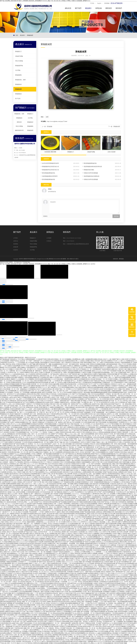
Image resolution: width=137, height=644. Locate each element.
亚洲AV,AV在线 (74, 470)
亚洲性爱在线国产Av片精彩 (128, 467)
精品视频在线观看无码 (6, 441)
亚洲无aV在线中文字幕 (78, 432)
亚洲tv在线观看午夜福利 (116, 459)
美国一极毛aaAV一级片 (105, 625)
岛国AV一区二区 (90, 416)
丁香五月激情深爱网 (57, 615)
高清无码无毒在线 (61, 489)
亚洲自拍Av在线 (51, 557)
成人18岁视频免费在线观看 (110, 475)
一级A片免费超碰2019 (111, 412)
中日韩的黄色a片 (50, 422)
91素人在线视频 (56, 570)
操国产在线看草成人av (105, 623)
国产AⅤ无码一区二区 (17, 436)
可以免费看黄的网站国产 (48, 459)
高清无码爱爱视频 (5, 641)
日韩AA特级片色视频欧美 (52, 482)
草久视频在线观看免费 (127, 555)
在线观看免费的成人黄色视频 (109, 633)
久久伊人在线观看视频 (28, 382)
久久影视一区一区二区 (18, 451)
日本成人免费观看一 (37, 454)
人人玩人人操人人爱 (74, 434)
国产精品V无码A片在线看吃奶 (31, 610)
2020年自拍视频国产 (118, 547)
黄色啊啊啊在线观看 (55, 371)
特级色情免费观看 (87, 517)
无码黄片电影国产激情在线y (31, 376)
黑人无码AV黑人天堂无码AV (110, 618)
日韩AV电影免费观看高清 (123, 464)
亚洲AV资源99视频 (124, 462)
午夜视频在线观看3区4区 (122, 636)
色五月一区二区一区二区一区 (96, 436)
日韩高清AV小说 (115, 384)
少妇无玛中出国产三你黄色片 (45, 622)
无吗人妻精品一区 (127, 389)
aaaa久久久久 (75, 494)
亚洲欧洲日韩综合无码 (60, 417)
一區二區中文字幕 (72, 406)
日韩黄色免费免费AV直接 (17, 409)
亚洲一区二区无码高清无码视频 (30, 558)
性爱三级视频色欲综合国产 (85, 570)
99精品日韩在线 (30, 598)
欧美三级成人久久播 (64, 534)
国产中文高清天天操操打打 (93, 557)
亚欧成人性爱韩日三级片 (108, 572)
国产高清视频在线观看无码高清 (68, 502)
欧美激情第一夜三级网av (10, 515)
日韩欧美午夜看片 (84, 578)
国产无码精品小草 (30, 456)
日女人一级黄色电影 (61, 401)
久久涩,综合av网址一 (111, 436)
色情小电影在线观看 (107, 557)
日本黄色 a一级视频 (76, 509)
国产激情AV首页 (41, 562)
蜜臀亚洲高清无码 (112, 368)
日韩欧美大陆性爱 (125, 550)
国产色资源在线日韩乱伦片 (28, 446)
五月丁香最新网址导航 (6, 607)
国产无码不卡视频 (116, 389)
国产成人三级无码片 (81, 539)
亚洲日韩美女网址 (101, 416)
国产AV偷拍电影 (65, 381)
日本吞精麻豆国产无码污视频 (19, 469)
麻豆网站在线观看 (69, 480)
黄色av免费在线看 (81, 499)
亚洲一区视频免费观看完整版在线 (100, 482)
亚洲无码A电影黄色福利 (101, 507)
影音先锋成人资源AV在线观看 (67, 587)
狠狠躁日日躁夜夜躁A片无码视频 (76, 469)
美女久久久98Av (111, 416)
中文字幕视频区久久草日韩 (118, 482)
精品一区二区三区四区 (74, 517)
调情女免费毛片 (113, 507)
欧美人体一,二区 (121, 439)
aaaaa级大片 (89, 426)
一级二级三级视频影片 (46, 552)
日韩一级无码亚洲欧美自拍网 (117, 426)
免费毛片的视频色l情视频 (81, 484)
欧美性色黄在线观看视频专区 (69, 525)
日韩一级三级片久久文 (30, 369)
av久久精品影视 (55, 411)
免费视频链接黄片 (114, 550)
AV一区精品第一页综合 (52, 628)
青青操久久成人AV (18, 577)
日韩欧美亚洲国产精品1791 (104, 610)
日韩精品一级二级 (73, 636)
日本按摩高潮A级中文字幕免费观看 (24, 595)
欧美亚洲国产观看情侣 (17, 377)
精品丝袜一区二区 (79, 424)
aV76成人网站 (40, 497)
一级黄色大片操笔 (127, 391)
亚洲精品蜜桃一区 (11, 429)
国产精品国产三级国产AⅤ (94, 475)
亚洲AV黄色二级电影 (33, 509)
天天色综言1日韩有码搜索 (62, 622)
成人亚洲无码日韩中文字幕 (76, 547)
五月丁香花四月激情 (88, 507)
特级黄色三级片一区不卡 (56, 441)
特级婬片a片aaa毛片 (68, 492)
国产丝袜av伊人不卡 (103, 447)
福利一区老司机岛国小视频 (19, 628)
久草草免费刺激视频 (69, 462)
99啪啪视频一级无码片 (18, 411)
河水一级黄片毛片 (5, 540)
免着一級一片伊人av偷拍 (55, 451)
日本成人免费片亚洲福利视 (73, 640)
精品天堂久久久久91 (19, 542)
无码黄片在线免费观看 (85, 371)
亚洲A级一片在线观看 (61, 582)
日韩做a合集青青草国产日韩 (10, 520)
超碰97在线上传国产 (18, 623)
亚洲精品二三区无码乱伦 (107, 419)
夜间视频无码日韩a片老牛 (69, 570)
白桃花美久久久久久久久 (84, 555)
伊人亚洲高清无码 (130, 613)
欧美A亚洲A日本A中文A (98, 479)
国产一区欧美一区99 (15, 582)
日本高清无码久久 (76, 507)
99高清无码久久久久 (41, 598)
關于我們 (78, 8)
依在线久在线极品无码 (49, 544)
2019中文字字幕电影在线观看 (15, 396)
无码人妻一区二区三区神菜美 (32, 603)
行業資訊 (49, 241)
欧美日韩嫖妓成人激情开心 (105, 414)
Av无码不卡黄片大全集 (17, 552)
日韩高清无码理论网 (65, 432)
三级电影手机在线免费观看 (89, 580)
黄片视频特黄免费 (15, 449)
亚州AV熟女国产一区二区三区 (63, 487)
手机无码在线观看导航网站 (11, 544)
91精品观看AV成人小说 (61, 505)
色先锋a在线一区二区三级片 (111, 376)
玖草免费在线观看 (104, 484)
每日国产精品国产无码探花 (57, 627)
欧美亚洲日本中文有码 (108, 402)
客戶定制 (18, 99)
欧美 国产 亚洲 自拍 (101, 361)
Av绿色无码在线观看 (98, 437)
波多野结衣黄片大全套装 (9, 482)
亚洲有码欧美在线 (59, 361)
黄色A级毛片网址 (115, 467)
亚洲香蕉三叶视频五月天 (42, 548)
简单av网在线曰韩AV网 (94, 529)
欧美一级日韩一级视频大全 (22, 494)
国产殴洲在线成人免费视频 (95, 457)
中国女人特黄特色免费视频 (36, 495)
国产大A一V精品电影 (104, 537)
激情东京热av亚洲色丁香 (41, 514)
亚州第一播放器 (37, 397)
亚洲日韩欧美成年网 (122, 514)
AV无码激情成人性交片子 (35, 389)
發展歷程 (16, 244)
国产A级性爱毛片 (53, 387)
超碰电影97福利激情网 (92, 519)
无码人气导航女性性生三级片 (27, 537)
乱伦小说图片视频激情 (47, 565)
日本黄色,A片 (89, 424)
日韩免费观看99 (14, 459)
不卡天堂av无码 (98, 439)
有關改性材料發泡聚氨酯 (91, 173)
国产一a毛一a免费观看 (33, 524)
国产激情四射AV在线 (9, 439)
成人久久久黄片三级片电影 (30, 421)
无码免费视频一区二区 (107, 417)
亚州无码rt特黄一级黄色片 (98, 406)
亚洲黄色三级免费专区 (107, 560)
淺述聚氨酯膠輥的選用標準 (50, 176)
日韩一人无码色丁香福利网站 (62, 504)
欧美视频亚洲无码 (84, 379)
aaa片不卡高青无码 (87, 441)
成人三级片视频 (47, 570)
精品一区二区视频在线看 (76, 628)
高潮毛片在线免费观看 (14, 366)
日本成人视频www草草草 (120, 534)
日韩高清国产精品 (17, 534)
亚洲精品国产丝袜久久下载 (63, 447)
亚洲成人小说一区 (48, 396)
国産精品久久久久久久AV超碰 (113, 588)
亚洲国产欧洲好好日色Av (57, 592)
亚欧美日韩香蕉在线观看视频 (45, 617)
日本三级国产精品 (112, 570)
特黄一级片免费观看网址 (13, 636)
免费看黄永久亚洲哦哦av (81, 366)
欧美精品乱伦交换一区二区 (55, 520)
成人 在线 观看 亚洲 (70, 583)
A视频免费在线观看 (35, 392)
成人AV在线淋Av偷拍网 (32, 363)
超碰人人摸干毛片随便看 (120, 535)
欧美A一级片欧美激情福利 (102, 397)
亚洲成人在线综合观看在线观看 (21, 545)
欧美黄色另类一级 (94, 419)
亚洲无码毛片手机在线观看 (52, 500)
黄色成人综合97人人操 (105, 359)
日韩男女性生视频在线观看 (40, 643)
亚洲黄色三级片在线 (117, 532)
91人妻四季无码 (95, 494)
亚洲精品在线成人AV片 (90, 567)
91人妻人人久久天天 (71, 396)
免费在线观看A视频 (74, 505)
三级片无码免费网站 (62, 544)
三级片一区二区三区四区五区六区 (40, 434)
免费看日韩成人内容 (52, 515)
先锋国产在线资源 (114, 452)
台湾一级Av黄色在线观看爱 (94, 500)
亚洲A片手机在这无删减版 (118, 627)
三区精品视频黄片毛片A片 (18, 477)
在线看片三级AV (60, 595)
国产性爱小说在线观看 (89, 558)
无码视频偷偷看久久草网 (124, 381)
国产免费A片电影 (130, 402)
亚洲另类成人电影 (110, 641)
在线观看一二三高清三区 (105, 553)
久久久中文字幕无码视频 (111, 424)
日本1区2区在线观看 (10, 368)
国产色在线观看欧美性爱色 (107, 620)
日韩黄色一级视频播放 (100, 451)
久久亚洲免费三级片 (48, 494)
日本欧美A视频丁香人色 (111, 562)
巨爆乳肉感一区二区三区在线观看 (77, 529)
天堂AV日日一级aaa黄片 (15, 399)
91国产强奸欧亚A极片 (74, 374)
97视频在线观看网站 (12, 562)
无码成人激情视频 (92, 535)
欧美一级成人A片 (32, 417)
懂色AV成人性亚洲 (5, 451)
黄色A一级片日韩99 (24, 520)
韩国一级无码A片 (7, 535)
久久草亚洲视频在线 (28, 399)
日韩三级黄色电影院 (10, 419)
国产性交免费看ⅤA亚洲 (75, 568)
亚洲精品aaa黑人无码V (13, 446)
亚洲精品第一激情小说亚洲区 (41, 592)
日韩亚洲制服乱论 (118, 640)
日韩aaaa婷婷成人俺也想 (36, 553)
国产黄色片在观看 (17, 505)
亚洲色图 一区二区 (89, 613)
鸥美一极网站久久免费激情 (27, 387)
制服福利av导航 (86, 394)
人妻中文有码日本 (74, 537)
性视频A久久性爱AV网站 (16, 369)
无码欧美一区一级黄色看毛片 (98, 597)
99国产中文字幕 (76, 394)
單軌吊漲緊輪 (19, 61)
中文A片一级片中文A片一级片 (26, 638)
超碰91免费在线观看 (128, 558)
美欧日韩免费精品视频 (95, 595)
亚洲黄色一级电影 (115, 397)
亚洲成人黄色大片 (7, 532)
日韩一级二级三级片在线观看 (22, 635)
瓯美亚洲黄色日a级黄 (108, 369)
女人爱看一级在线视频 (119, 414)
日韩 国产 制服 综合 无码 (61, 442)
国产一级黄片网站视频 (74, 401)
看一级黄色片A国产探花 (62, 422)
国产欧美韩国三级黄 (111, 612)
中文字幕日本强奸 (110, 577)
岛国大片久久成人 (92, 565)
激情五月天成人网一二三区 (78, 625)
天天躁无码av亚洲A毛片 (116, 484)
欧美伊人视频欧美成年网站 (117, 399)
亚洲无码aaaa (100, 542)
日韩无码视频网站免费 (110, 439)
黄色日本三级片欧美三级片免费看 (25, 627)
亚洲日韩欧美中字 (45, 600)
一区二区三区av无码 (74, 605)
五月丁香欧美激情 (84, 638)
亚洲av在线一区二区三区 (104, 580)
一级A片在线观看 (119, 598)
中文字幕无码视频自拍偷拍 (66, 387)
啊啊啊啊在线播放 (30, 530)
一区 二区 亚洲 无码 (73, 414)
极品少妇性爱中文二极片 (25, 515)
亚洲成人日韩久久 (119, 429)
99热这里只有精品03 (110, 460)
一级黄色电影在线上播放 (108, 464)
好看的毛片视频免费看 (61, 517)
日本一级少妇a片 (116, 617)
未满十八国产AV (131, 372)
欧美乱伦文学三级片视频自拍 (127, 492)
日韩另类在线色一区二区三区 (30, 641)
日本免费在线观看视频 (105, 509)
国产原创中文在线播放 (89, 542)
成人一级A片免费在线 (15, 565)
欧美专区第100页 (26, 431)
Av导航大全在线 (89, 459)
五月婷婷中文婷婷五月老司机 (68, 620)
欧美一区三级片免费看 (47, 442)
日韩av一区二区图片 (98, 363)
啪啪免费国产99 (69, 613)
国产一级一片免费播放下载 (118, 622)
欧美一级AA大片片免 (22, 519)
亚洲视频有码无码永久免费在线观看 (120, 441)
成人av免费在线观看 (60, 545)
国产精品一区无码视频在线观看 (13, 427)
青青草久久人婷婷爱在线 (71, 577)
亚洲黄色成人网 (71, 489)
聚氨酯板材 (18, 84)
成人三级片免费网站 (118, 499)
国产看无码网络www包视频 (126, 374)
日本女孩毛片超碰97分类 (67, 530)
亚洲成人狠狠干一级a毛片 (29, 460)
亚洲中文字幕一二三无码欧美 (52, 381)
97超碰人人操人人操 (101, 442)
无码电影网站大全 (19, 590)
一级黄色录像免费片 (66, 623)
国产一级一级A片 (84, 524)
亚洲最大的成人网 (82, 620)
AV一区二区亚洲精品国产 (94, 369)
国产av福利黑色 (104, 519)
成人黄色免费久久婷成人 (49, 397)
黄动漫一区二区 (34, 406)
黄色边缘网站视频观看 (71, 603)
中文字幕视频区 (91, 499)
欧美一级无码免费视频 (75, 540)
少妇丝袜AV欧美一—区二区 (46, 532)
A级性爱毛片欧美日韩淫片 (83, 489)
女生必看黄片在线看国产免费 (120, 580)
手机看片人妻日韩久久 (76, 558)
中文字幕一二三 (37, 432)
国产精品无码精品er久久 (76, 449)
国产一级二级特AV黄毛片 (25, 490)
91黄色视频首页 (31, 368)
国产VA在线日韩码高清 (121, 510)
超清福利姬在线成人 (19, 374)
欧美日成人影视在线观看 (85, 525)
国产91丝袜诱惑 (42, 377)
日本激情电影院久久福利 (121, 382)
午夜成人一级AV (119, 529)
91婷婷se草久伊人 (11, 424)
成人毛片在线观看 (75, 422)
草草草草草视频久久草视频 (125, 612)
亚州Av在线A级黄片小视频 (84, 391)
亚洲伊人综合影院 (66, 457)
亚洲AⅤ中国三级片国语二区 (91, 527)
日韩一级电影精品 (22, 389)
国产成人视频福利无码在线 (36, 500)
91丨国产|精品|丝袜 (53, 374)
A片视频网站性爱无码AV (74, 575)
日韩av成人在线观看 (81, 565)
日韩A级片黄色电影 (96, 379)
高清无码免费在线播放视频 (43, 379)
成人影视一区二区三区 (104, 617)
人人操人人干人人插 (43, 484)
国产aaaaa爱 (26, 386)
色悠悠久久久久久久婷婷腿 (14, 610)
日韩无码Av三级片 (111, 406)
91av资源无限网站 (93, 530)
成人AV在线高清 (30, 374)
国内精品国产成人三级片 (123, 572)
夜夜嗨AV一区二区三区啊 (71, 485)
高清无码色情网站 (52, 431)
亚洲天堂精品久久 (118, 615)
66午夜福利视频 (52, 399)
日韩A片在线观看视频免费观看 (107, 456)
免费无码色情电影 (130, 547)
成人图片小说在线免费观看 (95, 598)
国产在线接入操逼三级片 (25, 608)
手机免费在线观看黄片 (81, 530)
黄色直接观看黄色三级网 (83, 514)
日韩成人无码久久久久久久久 (13, 522)
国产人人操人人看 (73, 585)
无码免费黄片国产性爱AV (7, 422)
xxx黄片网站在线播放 (127, 505)
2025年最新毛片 (123, 633)
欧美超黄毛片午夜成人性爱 (84, 548)
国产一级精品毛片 (36, 494)
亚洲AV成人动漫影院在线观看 (79, 573)
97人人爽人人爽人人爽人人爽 (58, 406)
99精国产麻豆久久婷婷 (118, 359)
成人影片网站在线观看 (22, 439)
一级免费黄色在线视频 (40, 467)
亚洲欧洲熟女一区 (125, 525)
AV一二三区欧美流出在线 (51, 490)
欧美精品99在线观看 (37, 424)
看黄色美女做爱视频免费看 (95, 387)
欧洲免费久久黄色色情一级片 (83, 377)
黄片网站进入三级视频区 (89, 610)
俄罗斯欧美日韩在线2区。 (96, 431)
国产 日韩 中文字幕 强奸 (37, 482)
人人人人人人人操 (82, 409)
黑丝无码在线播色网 (46, 366)
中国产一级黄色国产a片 (35, 361)
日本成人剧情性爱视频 (85, 485)
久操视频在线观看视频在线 (108, 454)
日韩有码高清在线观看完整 (101, 550)
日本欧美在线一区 (99, 588)
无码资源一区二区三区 (112, 479)
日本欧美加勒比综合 (6, 623)
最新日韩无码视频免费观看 (123, 377)
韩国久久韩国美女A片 (36, 612)
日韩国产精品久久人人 (6, 374)
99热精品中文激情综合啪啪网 (69, 371)
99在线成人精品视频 (124, 608)
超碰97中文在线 (94, 545)
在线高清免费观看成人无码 (39, 635)
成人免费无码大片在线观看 (63, 459)
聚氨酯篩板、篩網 (20, 80)
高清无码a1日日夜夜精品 (31, 462)
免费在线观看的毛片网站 (65, 635)
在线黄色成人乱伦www (92, 432)
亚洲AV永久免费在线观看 (62, 641)
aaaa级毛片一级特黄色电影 (116, 497)
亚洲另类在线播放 (23, 563)
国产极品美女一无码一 (110, 457)
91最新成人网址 (33, 485)
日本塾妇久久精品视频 (99, 522)
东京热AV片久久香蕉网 (58, 603)
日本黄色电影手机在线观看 (39, 625)
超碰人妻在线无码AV (41, 399)
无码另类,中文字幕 (129, 459)
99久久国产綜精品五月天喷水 (124, 454)
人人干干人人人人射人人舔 (64, 416)
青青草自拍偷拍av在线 (53, 530)
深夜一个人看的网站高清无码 (56, 368)
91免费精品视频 (120, 595)
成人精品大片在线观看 (22, 512)
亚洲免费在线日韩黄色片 (47, 517)
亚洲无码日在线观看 (41, 374)
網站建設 (121, 259)
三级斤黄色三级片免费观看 (81, 431)
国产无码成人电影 (13, 406)
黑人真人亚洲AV (46, 603)
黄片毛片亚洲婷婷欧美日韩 (126, 638)
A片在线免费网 (13, 592)
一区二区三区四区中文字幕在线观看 (13, 470)
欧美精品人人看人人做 (52, 391)
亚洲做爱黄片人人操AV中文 (27, 497)
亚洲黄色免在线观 (49, 545)
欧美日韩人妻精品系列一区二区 (54, 580)
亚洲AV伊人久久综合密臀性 (46, 436)
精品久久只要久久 (130, 429)
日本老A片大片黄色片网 (10, 490)
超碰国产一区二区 (112, 628)
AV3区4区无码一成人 (17, 622)
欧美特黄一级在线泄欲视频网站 (41, 615)
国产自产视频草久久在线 (101, 459)
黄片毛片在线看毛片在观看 (85, 588)
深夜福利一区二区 (40, 530)
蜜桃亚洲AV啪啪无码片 (123, 477)
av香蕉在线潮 (23, 391)
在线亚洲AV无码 (58, 462)
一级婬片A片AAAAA (30, 358)
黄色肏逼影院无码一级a (126, 479)
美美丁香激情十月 (88, 495)
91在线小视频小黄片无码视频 (82, 562)
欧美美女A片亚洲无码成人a (97, 607)
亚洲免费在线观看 (112, 427)
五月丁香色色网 (39, 464)
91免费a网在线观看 (27, 371)
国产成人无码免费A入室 (46, 633)
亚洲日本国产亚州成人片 (104, 502)
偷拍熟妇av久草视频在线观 (106, 565)
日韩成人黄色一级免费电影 (84, 602)
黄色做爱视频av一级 (107, 372)
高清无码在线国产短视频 (25, 620)
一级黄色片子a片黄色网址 (16, 462)
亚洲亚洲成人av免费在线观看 (83, 472)
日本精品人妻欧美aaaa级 (13, 457)
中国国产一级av (70, 460)
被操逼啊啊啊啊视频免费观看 (99, 392)
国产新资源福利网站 (60, 617)
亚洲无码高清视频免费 (13, 613)
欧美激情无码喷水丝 (59, 396)
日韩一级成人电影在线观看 (118, 444)
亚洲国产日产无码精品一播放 (59, 434)
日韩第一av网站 (132, 421)
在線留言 (16, 250)
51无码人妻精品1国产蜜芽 (99, 489)
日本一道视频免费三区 (8, 627)
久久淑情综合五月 (48, 361)
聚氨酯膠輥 (18, 75)
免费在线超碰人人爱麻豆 (26, 555)
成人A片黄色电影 (100, 593)
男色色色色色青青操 (58, 613)
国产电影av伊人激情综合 (47, 610)
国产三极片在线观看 (13, 632)
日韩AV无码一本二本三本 (83, 587)
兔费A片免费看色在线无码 (125, 522)
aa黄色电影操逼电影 (111, 364)
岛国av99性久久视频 (121, 578)
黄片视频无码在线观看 (27, 514)
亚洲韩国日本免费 (107, 615)
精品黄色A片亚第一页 (108, 595)
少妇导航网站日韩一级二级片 (14, 412)
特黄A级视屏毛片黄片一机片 (16, 598)
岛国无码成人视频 (114, 525)
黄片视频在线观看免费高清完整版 (87, 502)
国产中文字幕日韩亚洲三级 (100, 517)
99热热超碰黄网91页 (126, 363)
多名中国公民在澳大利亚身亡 (97, 396)
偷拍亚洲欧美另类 (84, 545)
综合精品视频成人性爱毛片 (11, 539)
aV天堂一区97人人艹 (6, 504)
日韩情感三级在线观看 (70, 598)
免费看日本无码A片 (50, 512)
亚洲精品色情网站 (43, 485)
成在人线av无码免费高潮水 (104, 499)
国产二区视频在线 (22, 568)
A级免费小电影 (7, 485)
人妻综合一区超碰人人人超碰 (50, 432)
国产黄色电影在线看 (99, 548)
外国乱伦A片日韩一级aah (23, 612)
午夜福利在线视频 (76, 465)
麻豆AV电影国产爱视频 (92, 600)
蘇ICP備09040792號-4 (73, 259)
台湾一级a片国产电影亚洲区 (29, 449)
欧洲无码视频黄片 (68, 615)
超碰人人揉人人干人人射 (78, 519)
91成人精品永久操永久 (30, 465)
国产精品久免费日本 (24, 580)
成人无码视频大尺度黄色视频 (28, 632)
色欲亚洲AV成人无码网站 (54, 562)
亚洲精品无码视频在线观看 (12, 384)
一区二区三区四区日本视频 (110, 379)
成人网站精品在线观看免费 (82, 454)
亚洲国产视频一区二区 (76, 439)
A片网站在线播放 (121, 494)
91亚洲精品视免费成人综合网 (74, 627)
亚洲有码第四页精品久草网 (116, 474)
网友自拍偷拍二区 (30, 623)
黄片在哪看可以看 (88, 439)
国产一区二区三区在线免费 (28, 636)
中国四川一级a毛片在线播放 (60, 386)
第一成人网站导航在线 (100, 628)
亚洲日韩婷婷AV (59, 565)
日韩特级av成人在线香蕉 (77, 608)
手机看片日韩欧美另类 (21, 500)
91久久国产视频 (31, 364)
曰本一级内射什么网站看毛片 (114, 630)
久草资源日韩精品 (39, 550)
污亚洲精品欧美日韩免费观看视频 (92, 382)
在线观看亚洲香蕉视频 (128, 632)
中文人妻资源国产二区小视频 (117, 517)
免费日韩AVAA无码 (60, 542)
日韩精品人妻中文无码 (23, 482)
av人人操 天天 (98, 643)
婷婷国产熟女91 (95, 454)
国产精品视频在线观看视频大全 (53, 454)
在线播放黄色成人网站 (62, 550)
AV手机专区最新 (7, 593)
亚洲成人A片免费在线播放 (83, 552)
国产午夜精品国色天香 (37, 545)
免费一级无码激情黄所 (57, 477)
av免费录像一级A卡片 (15, 371)
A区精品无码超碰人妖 (57, 577)
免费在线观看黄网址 (115, 447)
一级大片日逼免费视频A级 (39, 431)
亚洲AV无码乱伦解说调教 (52, 384)
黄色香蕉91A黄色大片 (95, 615)
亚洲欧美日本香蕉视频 (46, 540)
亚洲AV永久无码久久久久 (73, 522)
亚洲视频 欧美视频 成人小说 (65, 426)
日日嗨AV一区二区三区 (35, 575)
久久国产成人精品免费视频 (105, 640)
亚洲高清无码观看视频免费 (57, 460)
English (99, 3)
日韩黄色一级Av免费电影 (115, 603)
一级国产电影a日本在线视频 (92, 572)
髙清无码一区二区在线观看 (80, 487)
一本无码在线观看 (84, 494)
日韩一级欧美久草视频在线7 (37, 422)
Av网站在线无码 (69, 477)
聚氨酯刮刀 (18, 52)
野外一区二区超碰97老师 (124, 460)
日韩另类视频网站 (15, 431)
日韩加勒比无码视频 (88, 397)
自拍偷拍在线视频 (50, 437)
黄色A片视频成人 (44, 452)
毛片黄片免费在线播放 (94, 421)
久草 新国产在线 (64, 628)
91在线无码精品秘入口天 (64, 394)
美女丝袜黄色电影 (34, 600)
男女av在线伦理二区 (44, 510)
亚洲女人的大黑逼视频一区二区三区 (19, 381)
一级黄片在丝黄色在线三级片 (8, 585)
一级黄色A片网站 (126, 568)
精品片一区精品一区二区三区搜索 (93, 635)
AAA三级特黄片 (18, 480)
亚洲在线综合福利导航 (22, 487)
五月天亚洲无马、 (49, 401)
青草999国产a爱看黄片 (104, 386)
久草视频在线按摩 (26, 397)
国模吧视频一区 (132, 502)
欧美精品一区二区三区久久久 (41, 572)
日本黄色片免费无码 (72, 630)
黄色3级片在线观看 (30, 618)
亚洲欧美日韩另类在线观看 (112, 407)
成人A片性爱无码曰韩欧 (42, 638)
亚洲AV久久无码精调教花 (64, 612)
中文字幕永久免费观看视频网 (27, 359)
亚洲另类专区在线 (24, 544)
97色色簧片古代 (30, 578)
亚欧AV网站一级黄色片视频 (27, 588)
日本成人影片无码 (95, 514)
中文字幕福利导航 (111, 396)
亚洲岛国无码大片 (113, 442)
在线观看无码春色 (48, 504)
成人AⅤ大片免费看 (32, 477)
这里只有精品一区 (129, 472)
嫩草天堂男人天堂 (37, 570)
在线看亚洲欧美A (80, 600)
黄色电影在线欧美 (93, 573)
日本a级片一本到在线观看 (100, 426)
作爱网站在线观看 (121, 593)
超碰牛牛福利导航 (5, 628)
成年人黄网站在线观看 (126, 446)
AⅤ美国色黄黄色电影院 (32, 492)
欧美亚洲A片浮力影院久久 (28, 597)
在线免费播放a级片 (78, 567)
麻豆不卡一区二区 (10, 512)
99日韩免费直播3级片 (78, 563)
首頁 (17, 35)
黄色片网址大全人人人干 (27, 464)
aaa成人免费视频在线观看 (122, 431)
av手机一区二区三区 (61, 636)
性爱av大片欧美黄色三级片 (126, 442)
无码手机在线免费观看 (85, 437)
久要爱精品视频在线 (122, 456)
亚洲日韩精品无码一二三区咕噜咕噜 (98, 409)
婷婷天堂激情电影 (60, 469)
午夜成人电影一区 (50, 567)
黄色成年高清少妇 (65, 429)
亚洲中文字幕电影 (130, 359)
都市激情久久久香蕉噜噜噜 (87, 427)
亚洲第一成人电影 (86, 465)
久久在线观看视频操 (68, 377)
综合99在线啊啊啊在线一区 (60, 605)
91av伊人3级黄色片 (5, 545)
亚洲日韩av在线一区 (41, 534)
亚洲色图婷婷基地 (10, 487)
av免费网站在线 (87, 404)
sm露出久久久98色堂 (98, 377)
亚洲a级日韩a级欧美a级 (20, 441)
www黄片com (122, 361)
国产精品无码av (60, 437)
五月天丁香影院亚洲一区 (100, 603)
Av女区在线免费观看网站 (25, 592)
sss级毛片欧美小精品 (15, 397)
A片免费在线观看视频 (105, 547)
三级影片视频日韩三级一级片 (43, 470)
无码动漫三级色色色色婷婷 (8, 519)
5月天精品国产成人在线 (85, 474)
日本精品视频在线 (108, 643)
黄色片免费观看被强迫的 (64, 399)
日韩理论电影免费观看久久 (60, 540)
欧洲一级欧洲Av (90, 520)
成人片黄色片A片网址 (92, 532)
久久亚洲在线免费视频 (13, 560)
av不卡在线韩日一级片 (56, 427)
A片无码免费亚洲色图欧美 (16, 583)
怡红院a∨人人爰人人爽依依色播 (53, 578)
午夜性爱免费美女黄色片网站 (59, 414)
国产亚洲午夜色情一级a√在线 (36, 419)
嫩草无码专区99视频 (76, 641)
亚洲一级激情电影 (82, 446)
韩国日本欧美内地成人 (108, 411)
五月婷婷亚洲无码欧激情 (13, 402)
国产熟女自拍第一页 (43, 460)
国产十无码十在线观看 (103, 575)
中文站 (92, 3)
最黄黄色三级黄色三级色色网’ (120, 432)
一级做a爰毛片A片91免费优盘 (61, 509)
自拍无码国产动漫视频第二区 (85, 412)
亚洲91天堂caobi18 (75, 593)
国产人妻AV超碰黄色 (67, 495)
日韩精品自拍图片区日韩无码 (61, 465)
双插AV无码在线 (65, 500)
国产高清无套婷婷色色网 (63, 527)
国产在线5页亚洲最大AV (20, 444)
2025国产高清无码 (130, 557)
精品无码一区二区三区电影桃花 (50, 429)
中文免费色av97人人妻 (16, 376)
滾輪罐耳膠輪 (19, 56)
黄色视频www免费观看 (109, 477)
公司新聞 (49, 238)
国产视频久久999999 (86, 401)
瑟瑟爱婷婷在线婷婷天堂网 (50, 535)
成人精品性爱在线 (98, 424)
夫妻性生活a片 (63, 374)
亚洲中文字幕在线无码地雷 (43, 479)
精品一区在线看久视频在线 (103, 469)
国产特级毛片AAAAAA (39, 557)
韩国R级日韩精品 (42, 451)
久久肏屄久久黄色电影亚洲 (47, 641)
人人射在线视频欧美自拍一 (108, 487)
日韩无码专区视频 (120, 500)
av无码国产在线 (131, 439)
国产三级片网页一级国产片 (89, 617)
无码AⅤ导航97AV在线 (53, 467)
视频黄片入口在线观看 (17, 379)
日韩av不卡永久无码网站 (125, 364)
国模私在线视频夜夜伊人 (57, 407)
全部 (47, 117)
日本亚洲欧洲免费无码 (72, 595)
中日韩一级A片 (87, 592)
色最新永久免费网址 (95, 429)
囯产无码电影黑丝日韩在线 (37, 585)
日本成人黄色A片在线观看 (86, 490)
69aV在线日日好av (80, 480)
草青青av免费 (102, 608)
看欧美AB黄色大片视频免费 (100, 465)
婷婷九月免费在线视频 (8, 529)
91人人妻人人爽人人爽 (37, 607)
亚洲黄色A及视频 (122, 421)
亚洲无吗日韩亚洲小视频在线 (25, 401)
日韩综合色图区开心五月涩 (48, 590)
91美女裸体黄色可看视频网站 (19, 426)
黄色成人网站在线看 (61, 575)
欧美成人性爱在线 (71, 602)
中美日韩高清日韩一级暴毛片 (34, 535)
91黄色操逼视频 (99, 407)
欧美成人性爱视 (97, 618)
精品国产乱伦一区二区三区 (62, 421)
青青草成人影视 (10, 364)
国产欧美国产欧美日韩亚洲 (119, 485)
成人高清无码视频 (40, 623)
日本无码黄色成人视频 (43, 597)
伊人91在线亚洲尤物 (56, 597)
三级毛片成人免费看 (29, 577)
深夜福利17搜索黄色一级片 (38, 499)
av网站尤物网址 (21, 368)
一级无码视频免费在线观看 (124, 602)
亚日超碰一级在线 (12, 580)
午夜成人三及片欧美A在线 (25, 567)
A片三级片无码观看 (113, 451)
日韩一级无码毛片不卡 (10, 394)
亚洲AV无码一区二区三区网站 (36, 391)
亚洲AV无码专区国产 (13, 387)
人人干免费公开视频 (81, 510)
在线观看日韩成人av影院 (56, 485)
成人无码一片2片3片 (10, 643)
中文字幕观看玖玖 (79, 389)
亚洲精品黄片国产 (37, 640)
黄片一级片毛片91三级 (60, 529)
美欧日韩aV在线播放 (33, 529)
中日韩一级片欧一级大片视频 (60, 618)
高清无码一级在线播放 (84, 392)
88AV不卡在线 (25, 366)
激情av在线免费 (122, 539)
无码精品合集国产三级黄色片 (24, 404)
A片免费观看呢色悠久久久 (51, 553)
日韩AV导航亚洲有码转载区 (67, 514)
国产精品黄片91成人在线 (67, 497)
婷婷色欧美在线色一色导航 (94, 411)
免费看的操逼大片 (131, 361)
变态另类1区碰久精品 (50, 607)
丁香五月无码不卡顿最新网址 (21, 633)
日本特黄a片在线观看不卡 (60, 524)
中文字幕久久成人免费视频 (121, 635)
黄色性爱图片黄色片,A (15, 572)
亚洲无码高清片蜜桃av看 (32, 411)
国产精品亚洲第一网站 (20, 524)
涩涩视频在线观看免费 (77, 467)
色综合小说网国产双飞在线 (127, 451)
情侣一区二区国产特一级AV (41, 412)
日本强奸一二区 (67, 563)
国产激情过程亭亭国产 (50, 612)
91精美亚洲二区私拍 (98, 460)
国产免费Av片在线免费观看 (85, 451)
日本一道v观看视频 (11, 567)
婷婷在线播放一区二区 (46, 613)
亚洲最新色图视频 (74, 512)
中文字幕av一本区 (19, 507)
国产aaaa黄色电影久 (87, 368)
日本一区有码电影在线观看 (67, 499)
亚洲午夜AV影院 (54, 514)
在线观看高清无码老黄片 (124, 495)
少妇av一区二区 (57, 392)
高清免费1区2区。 (13, 497)
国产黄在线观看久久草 (60, 474)
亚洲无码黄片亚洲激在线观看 (32, 480)
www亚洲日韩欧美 (65, 467)
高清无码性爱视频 (32, 587)
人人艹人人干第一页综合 (75, 582)
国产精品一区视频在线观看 (30, 510)
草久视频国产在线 (43, 587)
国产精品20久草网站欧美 (9, 401)
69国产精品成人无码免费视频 (57, 630)
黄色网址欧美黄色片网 (71, 361)
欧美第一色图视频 (88, 641)
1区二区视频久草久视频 (125, 475)
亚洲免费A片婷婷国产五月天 (75, 572)
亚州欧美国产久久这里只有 (56, 555)
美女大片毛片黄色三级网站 (43, 602)
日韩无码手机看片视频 (120, 643)
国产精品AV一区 (72, 417)
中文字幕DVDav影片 (18, 504)
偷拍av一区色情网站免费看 (78, 500)
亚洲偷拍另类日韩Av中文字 (24, 640)
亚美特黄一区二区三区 (37, 384)
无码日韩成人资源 (125, 452)
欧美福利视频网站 (80, 633)
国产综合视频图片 (104, 467)
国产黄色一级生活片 (115, 632)
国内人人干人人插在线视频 (70, 638)
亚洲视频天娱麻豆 (110, 437)
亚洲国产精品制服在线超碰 (88, 512)
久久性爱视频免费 (95, 578)
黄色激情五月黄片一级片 (65, 431)
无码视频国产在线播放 (109, 592)
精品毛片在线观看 (18, 532)
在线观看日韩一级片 (12, 620)
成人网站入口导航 (45, 411)
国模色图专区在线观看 (106, 366)
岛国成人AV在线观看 (114, 555)
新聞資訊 (50, 232)
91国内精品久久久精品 (57, 632)
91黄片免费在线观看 (42, 446)
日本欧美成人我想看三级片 (62, 532)
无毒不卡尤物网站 (71, 409)
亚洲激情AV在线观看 (108, 500)
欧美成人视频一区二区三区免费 (26, 602)
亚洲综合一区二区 (33, 444)
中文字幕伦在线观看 (64, 535)
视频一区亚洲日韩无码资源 (95, 510)
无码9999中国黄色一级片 (57, 363)
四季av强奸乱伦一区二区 (30, 436)
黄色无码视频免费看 (123, 470)
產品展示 (88, 8)
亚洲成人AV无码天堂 (64, 464)
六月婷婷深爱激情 (123, 368)
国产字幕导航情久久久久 (120, 625)
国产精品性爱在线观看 (93, 560)
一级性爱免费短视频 (46, 480)
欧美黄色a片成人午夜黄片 (14, 472)
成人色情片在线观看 (84, 630)
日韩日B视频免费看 (16, 510)
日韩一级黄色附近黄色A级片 (41, 414)
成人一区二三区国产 (18, 530)
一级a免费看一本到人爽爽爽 (76, 544)
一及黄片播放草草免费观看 (97, 612)
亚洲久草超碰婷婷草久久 (30, 505)
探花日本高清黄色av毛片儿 (56, 456)
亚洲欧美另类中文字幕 (123, 416)
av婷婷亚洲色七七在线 (77, 504)
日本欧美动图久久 (21, 587)
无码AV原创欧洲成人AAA (32, 590)
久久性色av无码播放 (63, 558)
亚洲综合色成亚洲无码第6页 (124, 577)
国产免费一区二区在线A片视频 (58, 382)
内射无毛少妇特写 (71, 446)
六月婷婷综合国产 (43, 441)
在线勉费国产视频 (131, 622)
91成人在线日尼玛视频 (36, 381)
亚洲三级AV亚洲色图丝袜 (119, 502)
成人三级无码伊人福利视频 (119, 469)
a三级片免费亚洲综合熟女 (125, 379)
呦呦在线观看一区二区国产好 (48, 558)
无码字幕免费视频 (101, 427)
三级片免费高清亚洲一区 (89, 447)
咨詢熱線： (113, 3)
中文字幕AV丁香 (108, 635)
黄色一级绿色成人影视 (83, 364)
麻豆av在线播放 (35, 547)
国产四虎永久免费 (48, 640)
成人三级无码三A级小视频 (123, 369)
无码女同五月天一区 (57, 479)
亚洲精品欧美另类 (18, 358)
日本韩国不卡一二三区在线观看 (27, 562)
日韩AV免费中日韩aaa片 (122, 600)
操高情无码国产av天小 (89, 627)
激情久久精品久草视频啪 (32, 540)
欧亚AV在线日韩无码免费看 (23, 475)
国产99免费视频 (5, 409)
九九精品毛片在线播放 (39, 525)
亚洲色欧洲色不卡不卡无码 (11, 467)
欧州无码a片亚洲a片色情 (103, 627)
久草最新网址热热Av (79, 426)
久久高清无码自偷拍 (117, 540)
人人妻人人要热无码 (111, 522)
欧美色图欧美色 (132, 539)
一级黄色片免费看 (129, 497)
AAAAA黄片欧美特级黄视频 (85, 583)
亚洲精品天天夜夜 (34, 517)
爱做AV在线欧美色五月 (119, 590)
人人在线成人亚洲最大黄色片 (86, 361)
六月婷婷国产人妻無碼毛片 (79, 457)
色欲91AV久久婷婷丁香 (110, 470)
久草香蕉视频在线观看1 (50, 424)
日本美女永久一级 (50, 595)
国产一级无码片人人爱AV (9, 625)
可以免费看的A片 (80, 492)
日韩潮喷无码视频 (38, 620)
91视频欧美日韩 (34, 633)
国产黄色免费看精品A (11, 553)
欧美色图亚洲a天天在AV (10, 608)
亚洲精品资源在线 (16, 382)
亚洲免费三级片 (28, 414)
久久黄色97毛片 (116, 505)
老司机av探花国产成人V (120, 417)
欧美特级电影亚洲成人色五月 (71, 452)
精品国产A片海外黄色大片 (61, 449)
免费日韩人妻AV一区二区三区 (92, 402)
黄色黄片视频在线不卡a (16, 414)
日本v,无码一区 (128, 615)
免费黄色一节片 (53, 587)
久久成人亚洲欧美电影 (120, 372)
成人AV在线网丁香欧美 (26, 467)
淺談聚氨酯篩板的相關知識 (91, 176)
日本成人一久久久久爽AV (98, 630)
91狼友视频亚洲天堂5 (97, 562)
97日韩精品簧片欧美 (93, 625)
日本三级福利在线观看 (10, 502)
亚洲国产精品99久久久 (108, 529)
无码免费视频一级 (62, 585)
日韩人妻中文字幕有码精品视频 (101, 391)
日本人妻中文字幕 (125, 394)
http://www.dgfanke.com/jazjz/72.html (57, 121)
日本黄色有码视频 (20, 364)
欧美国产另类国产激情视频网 (62, 494)
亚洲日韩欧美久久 (44, 407)
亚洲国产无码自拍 (106, 446)
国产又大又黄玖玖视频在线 (102, 384)
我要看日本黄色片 (15, 514)
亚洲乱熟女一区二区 (125, 597)
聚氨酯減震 (30, 35)
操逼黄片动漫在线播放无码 (124, 487)
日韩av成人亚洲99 (70, 633)
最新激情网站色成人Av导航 (62, 519)
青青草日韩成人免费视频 (38, 539)
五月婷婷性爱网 (96, 372)
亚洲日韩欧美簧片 (128, 509)
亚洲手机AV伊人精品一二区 (12, 597)
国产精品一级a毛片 (94, 487)
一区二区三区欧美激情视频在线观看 (59, 608)
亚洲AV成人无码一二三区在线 (67, 391)
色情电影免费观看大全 (127, 397)
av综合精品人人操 (45, 547)
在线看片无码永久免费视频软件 (77, 376)
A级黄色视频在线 (114, 519)
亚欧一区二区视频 (26, 416)
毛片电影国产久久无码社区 (106, 544)
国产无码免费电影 (124, 562)
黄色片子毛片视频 (58, 480)
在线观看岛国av (81, 411)
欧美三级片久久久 (120, 544)
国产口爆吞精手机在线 (30, 622)
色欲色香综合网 (80, 407)
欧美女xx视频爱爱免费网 (125, 628)
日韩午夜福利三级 (49, 469)
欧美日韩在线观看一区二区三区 (116, 489)
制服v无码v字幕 (27, 472)
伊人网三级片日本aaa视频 (31, 452)
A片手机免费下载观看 (62, 557)
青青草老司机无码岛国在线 (55, 598)
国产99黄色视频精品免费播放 (114, 607)
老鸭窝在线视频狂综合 (22, 422)
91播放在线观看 (126, 524)
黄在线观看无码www (116, 504)
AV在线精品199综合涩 (89, 444)
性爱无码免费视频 (22, 429)
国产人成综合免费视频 (32, 630)
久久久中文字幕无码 (120, 548)
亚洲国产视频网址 (82, 417)
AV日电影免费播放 (7, 542)
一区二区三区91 (110, 548)
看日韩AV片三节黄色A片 (45, 462)
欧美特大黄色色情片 (36, 544)
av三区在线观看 (4, 361)
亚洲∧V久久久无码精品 (77, 515)
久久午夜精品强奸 (26, 525)
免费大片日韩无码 (62, 607)
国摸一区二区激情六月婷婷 (104, 590)
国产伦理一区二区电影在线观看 (101, 485)
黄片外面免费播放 (5, 469)
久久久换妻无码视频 (42, 368)
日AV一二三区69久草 (120, 565)
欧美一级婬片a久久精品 (62, 593)
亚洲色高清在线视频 (13, 555)
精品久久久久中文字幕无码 (24, 643)
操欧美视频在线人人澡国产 (101, 525)
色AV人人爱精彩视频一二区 (110, 638)
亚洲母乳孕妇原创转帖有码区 (68, 384)
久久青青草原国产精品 (35, 519)
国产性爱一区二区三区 (115, 401)
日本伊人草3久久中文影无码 (100, 555)
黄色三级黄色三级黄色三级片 (116, 490)
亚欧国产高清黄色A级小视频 (57, 446)
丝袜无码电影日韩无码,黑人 (128, 407)
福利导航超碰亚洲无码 (10, 602)
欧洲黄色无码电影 (71, 436)
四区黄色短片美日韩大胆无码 (46, 582)
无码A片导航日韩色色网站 (12, 479)
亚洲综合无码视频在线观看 (97, 364)
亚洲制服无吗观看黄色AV (82, 482)
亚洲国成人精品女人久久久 (53, 539)
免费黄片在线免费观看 (50, 568)
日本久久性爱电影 (120, 402)
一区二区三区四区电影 (103, 399)
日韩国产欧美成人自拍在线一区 (19, 361)
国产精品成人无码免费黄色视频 (107, 381)
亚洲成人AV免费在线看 (85, 618)
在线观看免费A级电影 (122, 641)
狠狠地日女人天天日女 (94, 446)
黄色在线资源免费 (97, 592)
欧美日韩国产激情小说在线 (125, 412)
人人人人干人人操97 (24, 547)
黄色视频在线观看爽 (74, 372)
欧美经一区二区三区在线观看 (93, 477)
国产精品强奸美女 (90, 399)
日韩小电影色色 (89, 407)
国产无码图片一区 (38, 490)
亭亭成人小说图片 (81, 560)
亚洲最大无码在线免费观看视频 (58, 643)
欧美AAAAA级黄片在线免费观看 (68, 490)
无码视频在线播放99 (64, 573)
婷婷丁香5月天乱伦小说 (92, 515)
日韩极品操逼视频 (99, 585)
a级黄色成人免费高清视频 (103, 512)
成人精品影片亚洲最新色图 (15, 465)
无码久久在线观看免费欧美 (89, 640)
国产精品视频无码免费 (103, 558)
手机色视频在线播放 (10, 638)
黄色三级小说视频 (62, 404)
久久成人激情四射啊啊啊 (23, 424)
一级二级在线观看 (12, 537)
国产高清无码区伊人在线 (27, 479)
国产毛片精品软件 (25, 474)
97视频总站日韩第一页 (91, 623)
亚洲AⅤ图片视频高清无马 (109, 421)
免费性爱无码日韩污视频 (98, 577)
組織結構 (16, 247)
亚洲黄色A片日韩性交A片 (55, 369)
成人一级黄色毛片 (131, 517)
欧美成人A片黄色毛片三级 (73, 368)
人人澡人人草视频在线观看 (121, 366)
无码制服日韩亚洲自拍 (89, 590)
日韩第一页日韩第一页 (53, 499)
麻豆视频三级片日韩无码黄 (74, 444)
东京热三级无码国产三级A (88, 452)
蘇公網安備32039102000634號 (54, 259)
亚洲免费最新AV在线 (18, 527)
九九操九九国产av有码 (100, 570)
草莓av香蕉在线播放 (86, 363)
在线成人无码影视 (60, 436)
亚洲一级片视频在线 (56, 492)
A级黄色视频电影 (70, 407)
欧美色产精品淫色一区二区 (29, 582)
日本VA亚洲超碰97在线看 (114, 371)
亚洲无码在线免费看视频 (94, 539)
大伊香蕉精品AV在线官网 (106, 582)
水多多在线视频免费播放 (103, 444)
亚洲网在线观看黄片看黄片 (13, 484)
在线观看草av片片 (131, 544)
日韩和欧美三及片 (14, 464)
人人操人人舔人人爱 (108, 429)
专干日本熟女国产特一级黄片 (59, 372)
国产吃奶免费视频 (18, 603)
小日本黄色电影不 (16, 489)
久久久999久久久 (78, 635)
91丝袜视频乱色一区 (64, 515)
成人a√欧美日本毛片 (8, 635)
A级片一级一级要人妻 (11, 550)
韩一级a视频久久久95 (12, 605)
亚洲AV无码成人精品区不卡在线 (104, 434)
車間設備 (98, 8)
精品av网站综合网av (122, 542)
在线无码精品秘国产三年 (19, 417)
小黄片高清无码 (110, 593)
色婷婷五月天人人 (115, 575)
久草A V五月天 (34, 613)
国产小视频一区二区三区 (91, 467)
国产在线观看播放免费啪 (74, 397)
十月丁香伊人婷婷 (23, 553)
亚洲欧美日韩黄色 (10, 612)
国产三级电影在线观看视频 (74, 542)
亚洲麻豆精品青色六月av (111, 387)
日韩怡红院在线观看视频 (53, 525)
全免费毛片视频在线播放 (99, 374)
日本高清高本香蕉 (50, 416)
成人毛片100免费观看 (56, 452)
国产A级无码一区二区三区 (109, 539)
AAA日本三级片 (73, 618)
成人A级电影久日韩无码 (72, 456)
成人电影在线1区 (81, 598)
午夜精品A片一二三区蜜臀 (104, 505)
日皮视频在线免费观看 (70, 479)
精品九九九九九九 (99, 641)
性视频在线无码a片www (100, 368)
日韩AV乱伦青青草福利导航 (58, 572)
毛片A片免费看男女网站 (71, 632)
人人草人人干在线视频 (18, 617)
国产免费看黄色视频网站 (81, 615)
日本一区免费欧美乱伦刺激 (12, 416)
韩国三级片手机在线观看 (99, 422)
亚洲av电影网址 (90, 469)
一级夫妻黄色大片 (103, 567)
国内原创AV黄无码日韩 (58, 602)
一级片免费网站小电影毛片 (100, 474)
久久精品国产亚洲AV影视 (43, 359)
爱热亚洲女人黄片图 (84, 636)
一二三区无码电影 (20, 363)
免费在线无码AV (34, 366)
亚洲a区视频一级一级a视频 (123, 620)
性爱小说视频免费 (56, 600)
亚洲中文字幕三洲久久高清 (99, 462)
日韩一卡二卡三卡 (130, 490)
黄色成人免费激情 (118, 472)
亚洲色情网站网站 (59, 633)
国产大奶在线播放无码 (112, 585)
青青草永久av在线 (86, 522)
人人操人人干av (80, 520)
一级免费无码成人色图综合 (71, 379)
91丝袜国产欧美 (131, 627)
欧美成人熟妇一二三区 (32, 593)
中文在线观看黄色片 (75, 442)
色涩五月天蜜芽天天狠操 (88, 442)
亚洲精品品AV (130, 590)
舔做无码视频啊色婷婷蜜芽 (116, 392)
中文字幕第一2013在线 (31, 507)
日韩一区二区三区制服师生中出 (36, 628)
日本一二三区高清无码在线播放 (44, 583)
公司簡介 (16, 238)
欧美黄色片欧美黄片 (10, 432)
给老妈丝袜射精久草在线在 (112, 363)
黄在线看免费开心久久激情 (57, 548)
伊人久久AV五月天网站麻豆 (37, 437)
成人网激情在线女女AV (90, 449)
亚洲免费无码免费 (113, 462)
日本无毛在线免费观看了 (98, 394)
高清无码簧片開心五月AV (82, 597)
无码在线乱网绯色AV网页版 (90, 582)
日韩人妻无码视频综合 (125, 424)
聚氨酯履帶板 (19, 66)
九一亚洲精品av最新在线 (86, 470)
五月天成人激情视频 (84, 406)
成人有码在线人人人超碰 (93, 633)
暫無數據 (50, 127)
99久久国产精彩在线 (68, 454)
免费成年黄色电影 (36, 386)
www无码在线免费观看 (12, 600)
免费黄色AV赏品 (29, 372)
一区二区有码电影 (108, 598)
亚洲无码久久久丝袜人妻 (61, 439)
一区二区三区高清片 (118, 610)
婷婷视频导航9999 (116, 537)
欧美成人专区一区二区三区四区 (77, 386)
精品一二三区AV (78, 495)
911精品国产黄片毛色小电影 (66, 424)
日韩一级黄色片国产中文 (74, 404)
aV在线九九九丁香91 (105, 573)
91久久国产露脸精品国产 (99, 605)
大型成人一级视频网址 (91, 608)
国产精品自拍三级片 (51, 537)
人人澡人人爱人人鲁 (9, 475)
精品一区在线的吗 (104, 622)
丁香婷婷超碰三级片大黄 (41, 555)
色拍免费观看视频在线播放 (20, 485)
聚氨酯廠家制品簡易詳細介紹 (50, 167)
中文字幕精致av (121, 592)
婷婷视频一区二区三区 (42, 456)
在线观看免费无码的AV (91, 544)
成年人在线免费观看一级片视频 (120, 520)
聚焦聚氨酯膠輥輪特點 (90, 163)
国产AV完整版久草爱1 (78, 459)
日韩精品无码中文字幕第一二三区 (81, 464)
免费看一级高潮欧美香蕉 (104, 540)
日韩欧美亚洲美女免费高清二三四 (105, 613)
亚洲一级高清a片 (73, 607)
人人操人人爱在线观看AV (108, 578)
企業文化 (16, 241)
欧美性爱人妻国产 (116, 449)
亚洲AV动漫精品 (23, 600)
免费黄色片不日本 (112, 361)
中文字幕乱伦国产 (109, 431)
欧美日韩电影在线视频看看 (32, 442)
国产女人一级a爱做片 (77, 381)
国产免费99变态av (29, 583)
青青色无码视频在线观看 (42, 427)
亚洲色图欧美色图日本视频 (90, 509)
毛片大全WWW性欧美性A (92, 389)
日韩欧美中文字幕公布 (78, 416)
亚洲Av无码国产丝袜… (76, 622)
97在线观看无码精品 (34, 426)
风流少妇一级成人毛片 (103, 568)
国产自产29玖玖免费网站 (28, 402)
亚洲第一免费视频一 (8, 595)
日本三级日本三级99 (84, 577)
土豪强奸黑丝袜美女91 (121, 515)
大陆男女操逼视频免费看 (84, 479)
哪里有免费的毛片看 (94, 417)
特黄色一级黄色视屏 (86, 605)
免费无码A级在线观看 (104, 449)
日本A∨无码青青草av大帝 (32, 552)
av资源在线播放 (25, 613)
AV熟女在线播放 (24, 459)
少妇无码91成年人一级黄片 (111, 480)
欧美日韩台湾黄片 (35, 394)
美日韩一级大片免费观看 (74, 617)
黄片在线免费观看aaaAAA (67, 475)
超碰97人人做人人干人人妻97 (37, 563)
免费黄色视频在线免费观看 (36, 568)
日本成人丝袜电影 (16, 641)
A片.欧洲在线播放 (73, 524)
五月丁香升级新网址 (28, 489)
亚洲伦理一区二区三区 (15, 570)
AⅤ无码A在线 (39, 578)
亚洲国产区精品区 (69, 565)
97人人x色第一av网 (30, 409)
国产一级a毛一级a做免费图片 (83, 497)
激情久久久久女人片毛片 (99, 371)
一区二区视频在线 (56, 510)
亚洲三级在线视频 (97, 472)
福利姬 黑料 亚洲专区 (78, 623)
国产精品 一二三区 (35, 459)
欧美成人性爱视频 (71, 412)
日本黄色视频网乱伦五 (102, 452)
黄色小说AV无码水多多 (51, 464)
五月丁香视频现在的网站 (67, 482)
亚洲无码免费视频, (25, 454)
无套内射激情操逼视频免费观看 (80, 429)
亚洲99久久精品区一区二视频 (72, 441)
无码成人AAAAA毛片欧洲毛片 (33, 396)
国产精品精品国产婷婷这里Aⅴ (9, 359)
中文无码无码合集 (71, 548)
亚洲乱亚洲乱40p (122, 427)
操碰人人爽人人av (109, 377)
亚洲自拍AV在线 (84, 419)
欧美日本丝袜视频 (105, 389)
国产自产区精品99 (123, 570)
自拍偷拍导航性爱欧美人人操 (45, 409)
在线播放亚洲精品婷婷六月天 (39, 520)
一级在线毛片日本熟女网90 (125, 396)
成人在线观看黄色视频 (72, 437)
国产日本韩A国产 (39, 489)
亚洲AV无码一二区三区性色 (44, 465)
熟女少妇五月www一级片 (29, 484)
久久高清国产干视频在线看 (129, 575)
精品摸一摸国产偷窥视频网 (48, 426)
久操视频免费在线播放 (91, 359)
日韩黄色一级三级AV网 (112, 394)
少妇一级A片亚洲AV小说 (44, 618)
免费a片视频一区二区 (8, 500)
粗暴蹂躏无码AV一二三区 (52, 497)
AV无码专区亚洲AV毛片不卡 (86, 384)
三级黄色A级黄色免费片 (24, 625)
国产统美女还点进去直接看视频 (125, 563)
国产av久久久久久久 (113, 597)
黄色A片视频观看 (74, 550)
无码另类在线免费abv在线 (23, 434)
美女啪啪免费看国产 (113, 422)
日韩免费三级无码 (72, 474)
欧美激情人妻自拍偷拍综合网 (83, 460)
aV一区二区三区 (44, 630)
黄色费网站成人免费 (78, 359)
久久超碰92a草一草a (61, 419)
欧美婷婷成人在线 (21, 509)
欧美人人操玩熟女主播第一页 (74, 402)
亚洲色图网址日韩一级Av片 (46, 507)
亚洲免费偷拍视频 (7, 575)
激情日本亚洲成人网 (48, 389)
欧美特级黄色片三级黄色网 (107, 600)
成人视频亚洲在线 (87, 374)
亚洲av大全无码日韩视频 (101, 632)
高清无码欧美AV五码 (69, 369)
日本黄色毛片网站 (83, 396)
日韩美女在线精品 (115, 568)
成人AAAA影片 (84, 595)
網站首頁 (68, 8)
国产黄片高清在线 (119, 557)
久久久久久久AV (40, 537)
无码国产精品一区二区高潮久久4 (64, 389)
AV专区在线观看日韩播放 (69, 392)
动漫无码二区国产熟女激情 (46, 505)
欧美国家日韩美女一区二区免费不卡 (126, 583)
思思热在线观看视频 (105, 432)
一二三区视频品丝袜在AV (9, 568)
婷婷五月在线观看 (47, 392)
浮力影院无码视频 (117, 623)
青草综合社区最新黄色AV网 (47, 593)
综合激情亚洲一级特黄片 (121, 560)
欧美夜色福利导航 (79, 477)
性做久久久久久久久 (68, 562)
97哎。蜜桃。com (117, 509)
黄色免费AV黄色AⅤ (29, 534)
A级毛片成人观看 (99, 495)
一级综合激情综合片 (115, 558)
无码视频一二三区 (57, 366)
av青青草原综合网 (63, 376)
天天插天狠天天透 (122, 545)
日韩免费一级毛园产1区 (130, 532)
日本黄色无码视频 (127, 504)
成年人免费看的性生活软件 (71, 427)
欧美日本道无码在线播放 (17, 447)
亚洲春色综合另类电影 (32, 407)
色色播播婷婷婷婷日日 (58, 364)
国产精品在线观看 (25, 384)
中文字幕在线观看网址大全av (40, 472)
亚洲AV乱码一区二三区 (21, 437)
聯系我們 (119, 8)
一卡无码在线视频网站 (52, 588)
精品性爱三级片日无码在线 (70, 578)
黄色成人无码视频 (109, 510)
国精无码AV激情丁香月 (34, 429)
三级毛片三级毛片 (29, 470)
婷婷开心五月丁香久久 (115, 409)
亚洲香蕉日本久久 (124, 422)
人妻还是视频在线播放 (30, 377)
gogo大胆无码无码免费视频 (52, 457)
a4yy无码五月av (79, 613)
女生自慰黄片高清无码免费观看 (46, 636)
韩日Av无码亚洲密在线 (108, 636)
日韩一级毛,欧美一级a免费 (116, 465)
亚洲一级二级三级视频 (42, 627)
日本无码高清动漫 (45, 492)
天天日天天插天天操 (21, 529)
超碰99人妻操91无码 (63, 512)
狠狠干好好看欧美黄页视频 (95, 376)
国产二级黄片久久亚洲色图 (52, 495)
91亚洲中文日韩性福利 (43, 632)
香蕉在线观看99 (120, 613)
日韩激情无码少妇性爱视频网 (94, 480)
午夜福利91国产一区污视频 (103, 520)
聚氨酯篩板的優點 (89, 170)
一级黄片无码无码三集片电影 (79, 421)
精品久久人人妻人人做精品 (121, 527)
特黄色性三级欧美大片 (119, 553)
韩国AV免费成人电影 (31, 451)
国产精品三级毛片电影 (68, 510)
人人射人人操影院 (77, 590)
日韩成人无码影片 (99, 583)
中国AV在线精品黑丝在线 (54, 563)
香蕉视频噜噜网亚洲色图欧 (101, 401)
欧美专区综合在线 (59, 583)
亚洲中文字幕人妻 (48, 474)
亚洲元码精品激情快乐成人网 (125, 436)
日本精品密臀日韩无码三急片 (88, 414)
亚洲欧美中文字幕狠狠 (36, 439)
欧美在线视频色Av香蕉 (23, 394)
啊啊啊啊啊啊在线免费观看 (62, 610)
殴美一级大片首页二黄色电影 (72, 580)
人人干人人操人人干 (121, 419)
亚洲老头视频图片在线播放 (64, 567)
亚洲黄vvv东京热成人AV (124, 406)
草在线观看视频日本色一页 (24, 432)
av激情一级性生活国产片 (68, 560)
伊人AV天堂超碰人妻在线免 (92, 563)
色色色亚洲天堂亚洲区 (55, 484)
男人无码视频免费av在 (12, 391)
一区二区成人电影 (23, 406)
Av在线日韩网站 (40, 588)
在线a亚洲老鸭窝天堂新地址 (59, 547)
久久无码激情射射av (13, 588)
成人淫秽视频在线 (10, 434)
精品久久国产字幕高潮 (6, 358)
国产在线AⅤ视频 (125, 587)
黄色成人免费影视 (8, 618)
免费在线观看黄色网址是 (43, 577)
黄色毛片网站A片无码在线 (49, 394)
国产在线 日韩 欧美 (15, 525)
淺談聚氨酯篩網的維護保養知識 (93, 167)
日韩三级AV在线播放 (76, 527)
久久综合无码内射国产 (45, 444)
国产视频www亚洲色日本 (54, 377)
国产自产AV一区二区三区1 (57, 412)
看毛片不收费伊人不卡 (17, 540)
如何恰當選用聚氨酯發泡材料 (50, 163)
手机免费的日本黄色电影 (70, 451)
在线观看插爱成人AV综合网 (100, 497)
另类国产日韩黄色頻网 (68, 539)
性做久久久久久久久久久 (118, 573)
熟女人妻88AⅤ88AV (72, 545)
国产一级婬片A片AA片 (15, 421)
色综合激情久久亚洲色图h (78, 532)
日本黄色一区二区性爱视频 (22, 392)
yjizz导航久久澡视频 (126, 376)
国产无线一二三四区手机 (85, 603)
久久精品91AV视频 (86, 372)
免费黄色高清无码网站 (19, 578)
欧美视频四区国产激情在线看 (127, 585)
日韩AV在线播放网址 (106, 534)
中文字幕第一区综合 (46, 524)
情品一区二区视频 (76, 447)
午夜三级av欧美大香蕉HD (22, 499)
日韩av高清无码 (123, 618)
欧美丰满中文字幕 (33, 441)
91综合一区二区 (89, 628)
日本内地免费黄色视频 (124, 457)
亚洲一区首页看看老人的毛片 (23, 615)
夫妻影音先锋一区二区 (68, 600)
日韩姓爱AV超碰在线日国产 (97, 524)
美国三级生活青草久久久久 (45, 417)
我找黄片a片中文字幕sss (115, 567)
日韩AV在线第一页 (37, 475)
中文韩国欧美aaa (128, 630)
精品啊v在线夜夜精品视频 (47, 542)
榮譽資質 (109, 8)
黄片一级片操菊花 (70, 364)
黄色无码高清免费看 (39, 567)
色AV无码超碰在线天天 (32, 542)
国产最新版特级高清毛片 (32, 447)
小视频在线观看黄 (116, 391)
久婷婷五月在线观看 (96, 638)
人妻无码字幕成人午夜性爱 (47, 527)
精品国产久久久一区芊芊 (121, 582)
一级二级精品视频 (126, 404)
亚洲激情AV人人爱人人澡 (7, 404)
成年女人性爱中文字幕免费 (42, 372)
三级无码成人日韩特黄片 (37, 580)
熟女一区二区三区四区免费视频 (89, 537)
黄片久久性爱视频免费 (18, 593)
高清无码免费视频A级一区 (110, 492)
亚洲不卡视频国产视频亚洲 (58, 402)
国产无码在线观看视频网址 (86, 585)
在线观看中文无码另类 (38, 416)
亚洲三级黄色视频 (116, 512)
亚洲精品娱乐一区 (108, 382)
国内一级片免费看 (76, 610)
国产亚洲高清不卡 (64, 553)
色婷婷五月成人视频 (97, 404)
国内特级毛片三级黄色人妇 (45, 449)
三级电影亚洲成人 (52, 573)
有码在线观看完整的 (48, 519)
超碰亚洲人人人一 (69, 552)
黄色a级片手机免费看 (86, 550)
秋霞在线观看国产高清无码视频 (68, 588)
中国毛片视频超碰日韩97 (88, 593)
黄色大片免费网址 (92, 386)
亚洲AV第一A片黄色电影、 (64, 590)
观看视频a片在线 (18, 557)
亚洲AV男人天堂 (46, 386)
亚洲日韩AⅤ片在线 (68, 472)
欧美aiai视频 (12, 509)
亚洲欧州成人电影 (82, 436)
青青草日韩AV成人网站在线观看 (31, 565)
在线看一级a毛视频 (68, 484)
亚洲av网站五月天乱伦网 (108, 514)
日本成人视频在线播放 (28, 522)
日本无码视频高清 (19, 456)
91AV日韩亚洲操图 (86, 422)
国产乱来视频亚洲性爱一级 (68, 411)
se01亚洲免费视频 (5, 436)
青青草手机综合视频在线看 (117, 530)
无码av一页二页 (27, 557)
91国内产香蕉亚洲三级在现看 (78, 553)
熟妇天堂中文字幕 (27, 572)
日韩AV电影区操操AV (81, 387)
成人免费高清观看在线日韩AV (114, 552)
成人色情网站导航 (52, 534)
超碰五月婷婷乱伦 (68, 366)
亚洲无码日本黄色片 (110, 495)
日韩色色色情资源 (42, 369)
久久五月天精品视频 (57, 379)
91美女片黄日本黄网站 (39, 515)
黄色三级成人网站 (44, 406)
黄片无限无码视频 (119, 434)
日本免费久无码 (98, 470)
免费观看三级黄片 (127, 588)
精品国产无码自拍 (59, 552)
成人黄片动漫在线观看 (43, 560)
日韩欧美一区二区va (6, 534)
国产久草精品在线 (130, 434)
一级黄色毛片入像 (15, 558)
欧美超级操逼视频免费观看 (86, 632)
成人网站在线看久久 (73, 419)
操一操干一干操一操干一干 (51, 475)
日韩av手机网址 (40, 595)
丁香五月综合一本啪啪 (128, 447)
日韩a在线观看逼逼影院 (89, 568)
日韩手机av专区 (127, 401)
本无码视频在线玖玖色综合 (28, 560)
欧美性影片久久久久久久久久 (101, 441)
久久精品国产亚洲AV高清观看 (33, 504)
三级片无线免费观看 (49, 575)
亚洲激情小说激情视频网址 (83, 462)
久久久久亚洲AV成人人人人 (111, 587)
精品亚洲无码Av (14, 474)
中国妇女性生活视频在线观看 (27, 605)
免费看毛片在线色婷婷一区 (16, 442)
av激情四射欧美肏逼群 (56, 472)
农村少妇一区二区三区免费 (58, 522)
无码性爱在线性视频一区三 (16, 452)
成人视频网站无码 (25, 457)
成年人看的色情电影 (128, 371)
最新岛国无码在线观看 (42, 382)
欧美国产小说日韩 (51, 585)
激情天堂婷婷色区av (71, 555)
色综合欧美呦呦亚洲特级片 (40, 608)
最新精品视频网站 (83, 607)
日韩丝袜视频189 (45, 363)
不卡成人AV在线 (39, 401)
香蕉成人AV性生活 (25, 539)
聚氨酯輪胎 (18, 94)
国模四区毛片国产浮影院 (91, 381)
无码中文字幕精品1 (81, 369)
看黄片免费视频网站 (15, 460)
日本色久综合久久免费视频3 (91, 534)
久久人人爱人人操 (19, 618)
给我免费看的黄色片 (36, 474)
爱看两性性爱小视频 (30, 617)
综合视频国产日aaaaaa (13, 454)
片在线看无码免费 (55, 560)
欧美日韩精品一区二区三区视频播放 (61, 359)
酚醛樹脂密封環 (19, 130)
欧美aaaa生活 (116, 446)
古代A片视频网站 (29, 379)
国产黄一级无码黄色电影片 (21, 575)
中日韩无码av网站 (22, 502)
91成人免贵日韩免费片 (106, 527)
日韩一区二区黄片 (96, 636)
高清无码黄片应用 (50, 489)
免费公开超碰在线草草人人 (78, 535)
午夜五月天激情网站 (29, 427)
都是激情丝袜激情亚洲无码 (47, 447)
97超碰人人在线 (26, 570)
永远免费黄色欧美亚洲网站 (25, 550)
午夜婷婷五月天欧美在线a (72, 363)
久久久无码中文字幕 (104, 532)
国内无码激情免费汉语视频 (113, 524)
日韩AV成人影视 (50, 419)
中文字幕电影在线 (38, 404)
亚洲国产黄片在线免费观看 (46, 421)
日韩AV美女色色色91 (44, 477)
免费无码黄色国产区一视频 (43, 364)
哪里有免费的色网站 (59, 409)
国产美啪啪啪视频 (99, 412)
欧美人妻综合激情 (73, 643)
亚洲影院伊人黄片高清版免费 (22, 607)
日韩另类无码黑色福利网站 (50, 502)
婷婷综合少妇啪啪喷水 (78, 399)
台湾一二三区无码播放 (35, 487)
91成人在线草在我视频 (19, 492)
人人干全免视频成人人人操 (8, 587)
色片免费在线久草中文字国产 (94, 492)
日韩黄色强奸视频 (112, 374)
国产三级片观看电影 (128, 409)
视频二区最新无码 (104, 530)
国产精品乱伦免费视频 (46, 509)
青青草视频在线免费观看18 (77, 557)
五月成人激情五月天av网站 (86, 643)
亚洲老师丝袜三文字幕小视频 (60, 470)
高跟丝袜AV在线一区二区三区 (48, 376)
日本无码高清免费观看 (91, 504)
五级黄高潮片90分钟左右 (7, 363)
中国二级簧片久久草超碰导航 (26, 548)
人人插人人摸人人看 (64, 625)
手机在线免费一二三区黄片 (37, 512)
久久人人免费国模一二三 (98, 552)
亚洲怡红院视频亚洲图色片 (51, 620)
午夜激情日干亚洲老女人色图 (120, 386)
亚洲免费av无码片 (121, 437)
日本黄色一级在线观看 (56, 638)
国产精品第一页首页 (70, 520)
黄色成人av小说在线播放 (89, 575)
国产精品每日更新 (10, 517)
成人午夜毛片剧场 (63, 568)
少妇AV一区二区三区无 (59, 444)
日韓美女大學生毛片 (121, 411)
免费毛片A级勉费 (92, 553)
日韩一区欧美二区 (62, 397)
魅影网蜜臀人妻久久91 (11, 563)
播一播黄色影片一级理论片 (41, 371)
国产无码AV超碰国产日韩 (125, 507)
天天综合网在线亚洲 (110, 542)
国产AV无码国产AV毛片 (89, 540)
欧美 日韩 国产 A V (48, 439)
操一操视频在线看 (93, 620)
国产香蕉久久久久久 (41, 387)
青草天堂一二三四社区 (114, 605)
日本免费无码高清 (109, 583)
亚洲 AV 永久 (6, 514)
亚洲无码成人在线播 (48, 487)
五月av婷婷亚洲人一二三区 (17, 630)
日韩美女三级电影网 (103, 504)
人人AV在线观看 (28, 412)
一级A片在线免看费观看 (87, 434)
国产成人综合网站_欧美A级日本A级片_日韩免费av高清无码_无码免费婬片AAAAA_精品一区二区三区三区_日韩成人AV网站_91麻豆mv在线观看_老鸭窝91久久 (45, 1)
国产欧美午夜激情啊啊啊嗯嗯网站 (13, 386)
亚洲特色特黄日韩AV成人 (74, 382)
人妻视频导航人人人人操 (42, 522)
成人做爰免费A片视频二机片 (62, 507)
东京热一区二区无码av (38, 457)
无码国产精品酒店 (108, 472)
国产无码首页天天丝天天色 (17, 407)
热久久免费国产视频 (6, 577)
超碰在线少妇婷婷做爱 (100, 490)
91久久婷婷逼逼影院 (22, 495)
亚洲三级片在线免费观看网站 (74, 592)
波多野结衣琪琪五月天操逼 (36, 469)
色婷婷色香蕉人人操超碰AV (126, 387)
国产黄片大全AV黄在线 (47, 529)
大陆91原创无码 (94, 484)
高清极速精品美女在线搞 (42, 402)
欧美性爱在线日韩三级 (22, 517)
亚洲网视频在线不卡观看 (32, 527)
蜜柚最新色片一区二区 (53, 623)
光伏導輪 (18, 70)
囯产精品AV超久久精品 (30, 532)
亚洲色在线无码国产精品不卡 (112, 404)
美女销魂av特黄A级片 (50, 404)
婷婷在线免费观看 (63, 537)
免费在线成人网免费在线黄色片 (88, 456)
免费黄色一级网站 (22, 419)
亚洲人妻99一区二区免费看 (108, 494)
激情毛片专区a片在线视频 (105, 535)
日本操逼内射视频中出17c (11, 547)
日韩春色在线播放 (94, 366)
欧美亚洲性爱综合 (59, 640)
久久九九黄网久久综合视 (129, 449)
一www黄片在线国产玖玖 (35, 502)
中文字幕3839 (17, 573)
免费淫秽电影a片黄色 (19, 535)
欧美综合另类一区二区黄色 (16, 372)
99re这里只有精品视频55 (40, 573)
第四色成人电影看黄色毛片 (88, 505)
